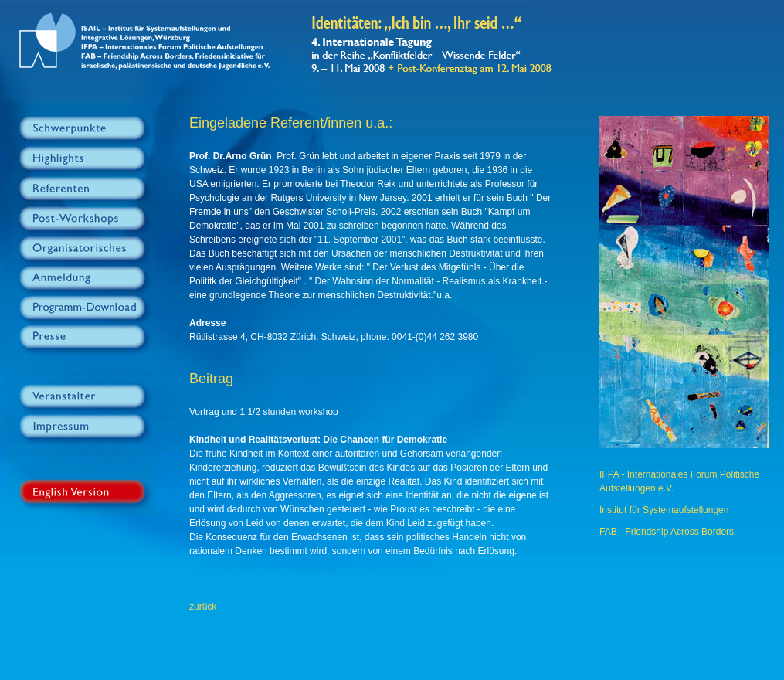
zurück (203, 607)
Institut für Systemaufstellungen (664, 510)
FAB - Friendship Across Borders (667, 532)
